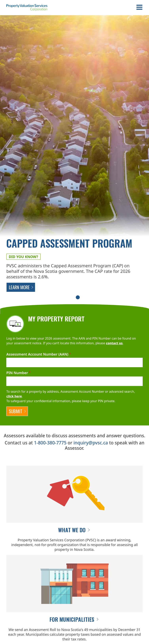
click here (14, 396)
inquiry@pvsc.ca (91, 443)
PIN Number (17, 373)
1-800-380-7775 (50, 443)
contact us (114, 343)
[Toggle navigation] (139, 8)
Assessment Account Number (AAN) (37, 354)
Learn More (19, 287)
